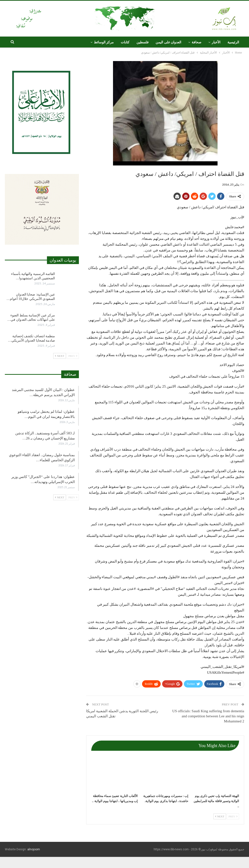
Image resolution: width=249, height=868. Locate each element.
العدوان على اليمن (168, 42)
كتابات (125, 42)
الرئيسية (233, 42)
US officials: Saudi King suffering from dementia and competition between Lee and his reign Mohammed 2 (208, 716)
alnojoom (34, 849)
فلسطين (143, 42)
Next (220, 816)
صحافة (196, 42)
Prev (233, 816)
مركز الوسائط (104, 42)
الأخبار (216, 42)
